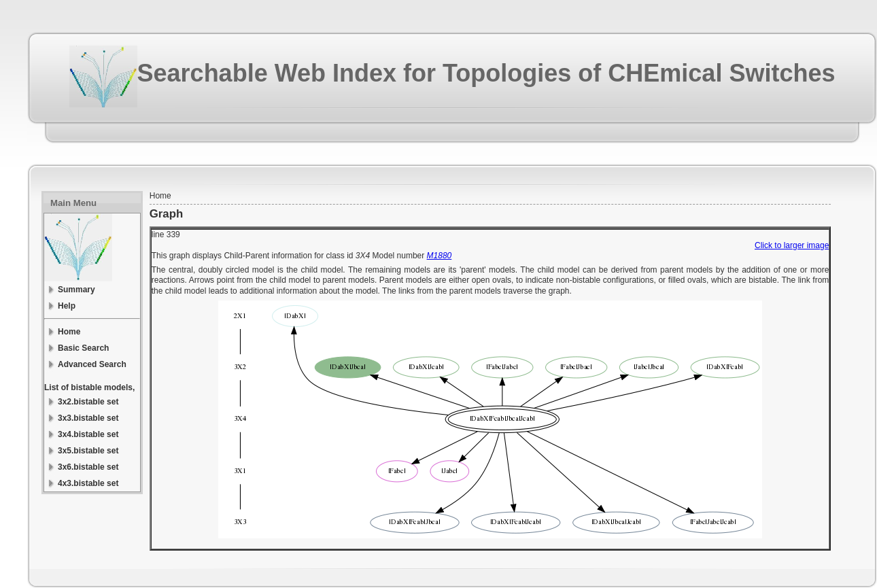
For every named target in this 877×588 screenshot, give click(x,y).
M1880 (440, 256)
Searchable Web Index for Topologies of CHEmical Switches (486, 73)
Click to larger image (792, 245)
